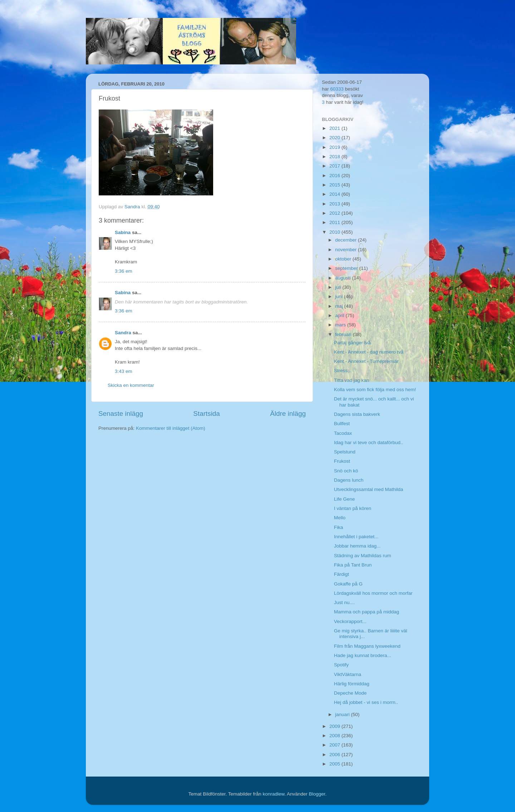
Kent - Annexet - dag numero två (369, 352)
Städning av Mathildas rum (363, 556)
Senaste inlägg (121, 414)
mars (341, 325)
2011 (335, 222)
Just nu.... (345, 602)
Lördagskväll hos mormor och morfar (373, 593)
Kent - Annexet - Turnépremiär (366, 361)
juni (340, 296)
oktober (344, 259)
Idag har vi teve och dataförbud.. (369, 443)
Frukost (342, 461)
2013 (335, 204)
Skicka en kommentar (131, 385)
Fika (339, 527)
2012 (335, 213)
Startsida (207, 414)
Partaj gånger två (352, 343)
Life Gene (345, 499)
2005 (335, 764)
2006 (335, 755)
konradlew (273, 794)
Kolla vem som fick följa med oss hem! (375, 390)
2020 (335, 138)
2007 (335, 745)
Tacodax (343, 433)
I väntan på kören (353, 508)
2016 (335, 176)
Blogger (317, 794)
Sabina (123, 232)
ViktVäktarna (348, 674)
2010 (335, 232)
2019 (335, 147)
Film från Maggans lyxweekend (367, 646)
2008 (335, 736)
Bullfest (342, 424)
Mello (340, 518)
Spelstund (345, 452)
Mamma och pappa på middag (367, 612)
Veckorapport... (350, 621)
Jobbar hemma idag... (357, 546)
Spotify (341, 665)
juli (339, 287)
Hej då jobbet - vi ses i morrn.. (366, 702)
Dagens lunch (349, 480)
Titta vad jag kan (352, 380)
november (347, 250)
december (347, 240)
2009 (335, 726)
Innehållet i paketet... (356, 537)
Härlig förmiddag (352, 684)
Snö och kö (346, 471)
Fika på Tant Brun (353, 565)
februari (344, 334)
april (340, 315)
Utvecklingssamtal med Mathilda (369, 489)
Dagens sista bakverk (357, 414)
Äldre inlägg (288, 414)
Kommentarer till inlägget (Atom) (171, 428)
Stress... (343, 371)
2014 (335, 194)
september (347, 268)
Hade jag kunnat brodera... (363, 655)
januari (343, 714)
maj (340, 306)
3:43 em (124, 371)
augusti (344, 278)
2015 (335, 185)
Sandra (123, 333)
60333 (337, 89)
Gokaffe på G (348, 584)
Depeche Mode (350, 693)
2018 (335, 157)
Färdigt (342, 574)
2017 (335, 166)
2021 (335, 128)
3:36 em (124, 271)
